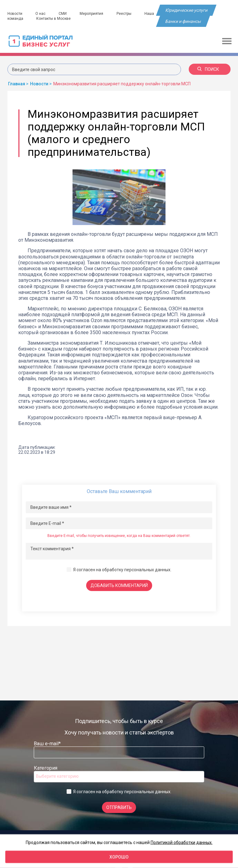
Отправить (119, 807)
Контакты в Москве (54, 19)
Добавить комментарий (119, 585)
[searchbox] (61, 776)
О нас (41, 14)
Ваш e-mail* (47, 744)
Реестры (125, 14)
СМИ (63, 14)
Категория (46, 768)
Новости (15, 14)
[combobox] (119, 777)
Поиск (208, 69)
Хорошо (119, 857)
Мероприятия (92, 14)
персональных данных (147, 570)
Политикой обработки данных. (182, 842)
